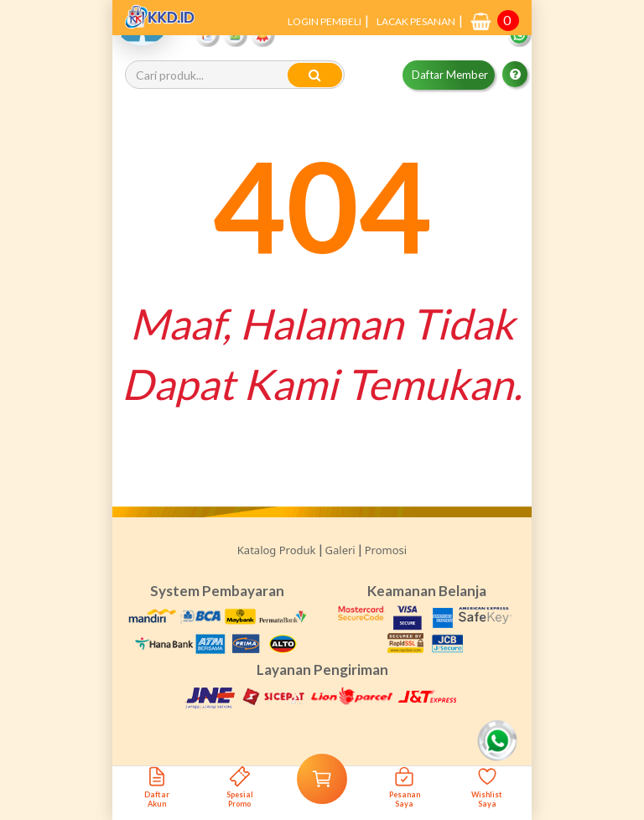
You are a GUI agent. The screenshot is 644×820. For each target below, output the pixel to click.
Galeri (340, 550)
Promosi (386, 550)
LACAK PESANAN (416, 21)
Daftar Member (450, 75)
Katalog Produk (277, 550)
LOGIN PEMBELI (325, 21)
